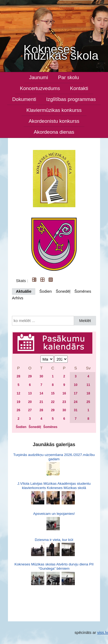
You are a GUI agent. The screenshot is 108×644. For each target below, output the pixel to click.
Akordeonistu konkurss (54, 121)
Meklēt (85, 321)
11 (88, 385)
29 (30, 376)
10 (75, 385)
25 (88, 402)
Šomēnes (83, 291)
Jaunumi (39, 77)
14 (41, 393)
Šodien (46, 291)
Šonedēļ (63, 291)
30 (41, 376)
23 (64, 402)
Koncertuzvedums (40, 88)
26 (18, 410)
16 (64, 393)
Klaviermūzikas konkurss (54, 110)
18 (88, 393)
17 (75, 393)
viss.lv (103, 632)
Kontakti (79, 88)
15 (53, 393)
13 (30, 393)
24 (75, 402)
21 (41, 402)
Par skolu (69, 77)
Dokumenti (24, 99)
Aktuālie (24, 291)
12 (18, 393)
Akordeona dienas (54, 132)
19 (18, 402)
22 (53, 402)
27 (30, 410)
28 (18, 376)
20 (30, 402)
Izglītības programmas (71, 99)
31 (75, 410)
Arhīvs (18, 298)
